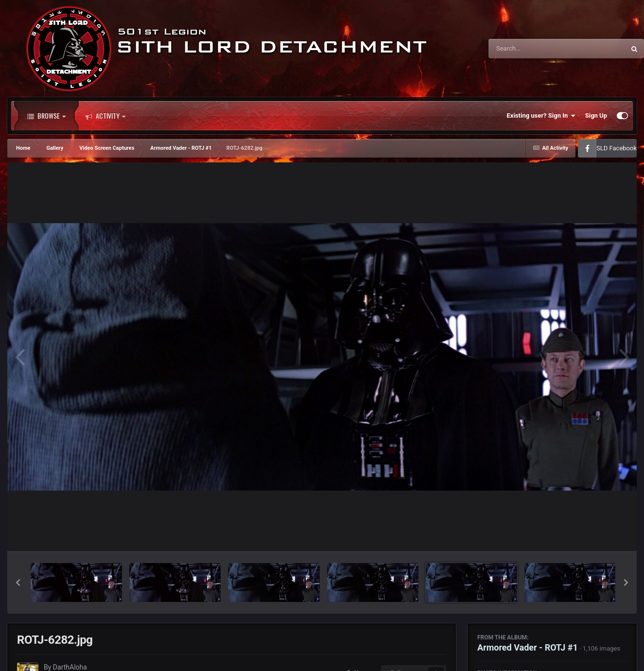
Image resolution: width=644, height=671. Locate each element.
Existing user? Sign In (541, 116)
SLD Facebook (617, 148)
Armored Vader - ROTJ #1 (528, 647)
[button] (18, 583)
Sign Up (596, 115)
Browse (46, 116)
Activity (105, 116)
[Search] (532, 49)
